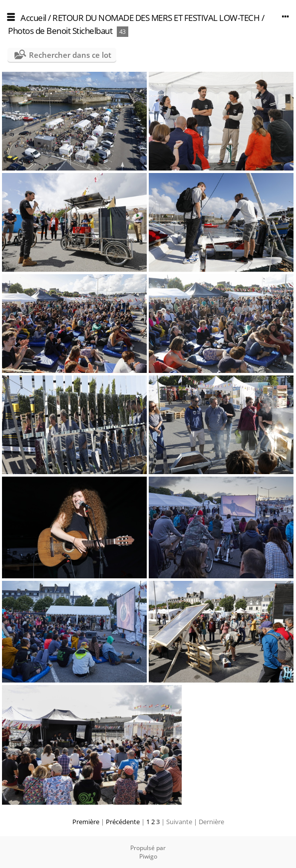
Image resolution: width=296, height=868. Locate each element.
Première (86, 822)
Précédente (123, 822)
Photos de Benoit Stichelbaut (60, 31)
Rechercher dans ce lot (70, 55)
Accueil (33, 18)
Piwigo (148, 856)
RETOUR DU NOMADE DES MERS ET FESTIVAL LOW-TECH (156, 18)
